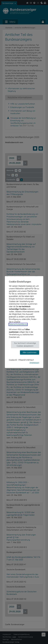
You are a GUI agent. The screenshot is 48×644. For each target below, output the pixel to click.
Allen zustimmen (30, 352)
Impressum (34, 363)
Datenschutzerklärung (18, 324)
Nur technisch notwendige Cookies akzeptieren (25, 345)
